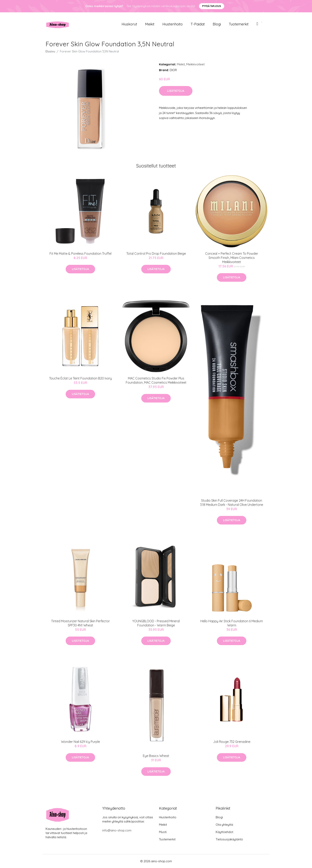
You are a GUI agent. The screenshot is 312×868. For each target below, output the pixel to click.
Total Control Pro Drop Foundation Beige (156, 254)
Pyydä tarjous (212, 6)
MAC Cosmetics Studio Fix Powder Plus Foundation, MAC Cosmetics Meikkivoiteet (156, 380)
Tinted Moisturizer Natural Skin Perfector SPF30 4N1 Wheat (80, 623)
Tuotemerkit (239, 24)
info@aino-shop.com (117, 830)
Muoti (163, 832)
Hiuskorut (129, 24)
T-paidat (198, 24)
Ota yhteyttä (224, 825)
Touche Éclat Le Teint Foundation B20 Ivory (80, 378)
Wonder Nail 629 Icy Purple (80, 742)
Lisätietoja (176, 91)
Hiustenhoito (173, 24)
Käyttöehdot (224, 832)
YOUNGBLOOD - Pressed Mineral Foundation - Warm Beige (156, 623)
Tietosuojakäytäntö (229, 839)
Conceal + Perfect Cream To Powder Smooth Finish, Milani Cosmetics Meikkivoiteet (232, 258)
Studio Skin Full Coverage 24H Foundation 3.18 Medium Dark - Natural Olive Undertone (232, 503)
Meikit (150, 24)
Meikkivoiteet (195, 64)
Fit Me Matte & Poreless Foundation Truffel (80, 254)
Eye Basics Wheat (156, 756)
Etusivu (50, 51)
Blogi (217, 24)
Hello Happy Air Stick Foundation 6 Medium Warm (232, 623)
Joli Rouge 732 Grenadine (232, 742)
